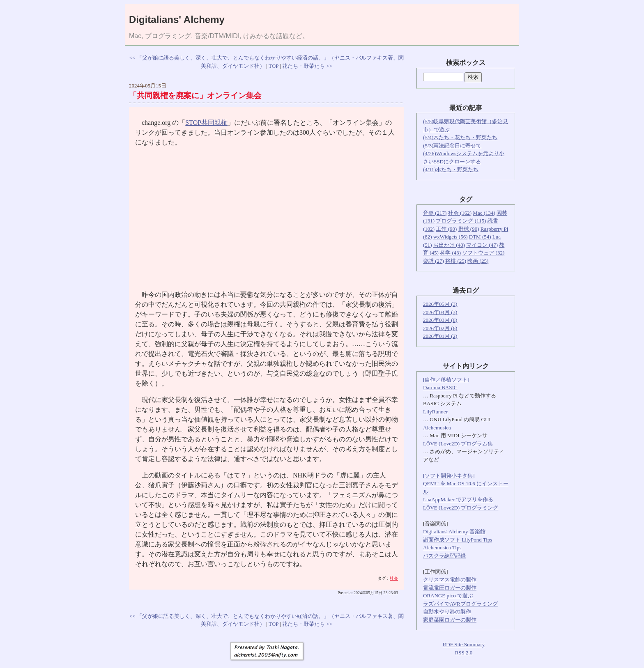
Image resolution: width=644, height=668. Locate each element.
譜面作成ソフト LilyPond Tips (458, 540)
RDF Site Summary (464, 644)
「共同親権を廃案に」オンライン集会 (195, 95)
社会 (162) (460, 213)
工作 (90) (446, 229)
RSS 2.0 (464, 653)
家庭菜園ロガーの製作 (450, 620)
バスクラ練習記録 (444, 556)
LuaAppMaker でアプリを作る (458, 499)
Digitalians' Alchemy (177, 20)
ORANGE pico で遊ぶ (448, 596)
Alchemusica (437, 428)
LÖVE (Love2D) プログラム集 (458, 444)
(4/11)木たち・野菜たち (451, 169)
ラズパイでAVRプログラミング (460, 604)
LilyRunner (435, 412)
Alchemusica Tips (442, 547)
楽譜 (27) (434, 261)
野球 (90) (469, 229)
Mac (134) (484, 213)
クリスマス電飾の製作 (450, 580)
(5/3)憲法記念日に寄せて (452, 146)
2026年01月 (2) (440, 336)
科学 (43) (450, 253)
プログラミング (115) (461, 221)
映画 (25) (478, 261)
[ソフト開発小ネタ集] (449, 476)
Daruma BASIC (440, 387)
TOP (274, 66)
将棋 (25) (456, 261)
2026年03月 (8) (440, 320)
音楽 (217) (435, 213)
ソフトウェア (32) (483, 253)
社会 (394, 578)
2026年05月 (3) (440, 304)
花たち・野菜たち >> (307, 66)
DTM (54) (480, 237)
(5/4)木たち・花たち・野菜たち (460, 137)
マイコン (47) (482, 245)
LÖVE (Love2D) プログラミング (461, 508)
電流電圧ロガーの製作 (450, 588)
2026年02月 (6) (440, 328)
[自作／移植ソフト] (446, 380)
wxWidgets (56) (451, 237)
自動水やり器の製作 (447, 612)
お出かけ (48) (449, 245)
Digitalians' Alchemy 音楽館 (454, 531)
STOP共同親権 (206, 123)
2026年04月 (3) (440, 312)
